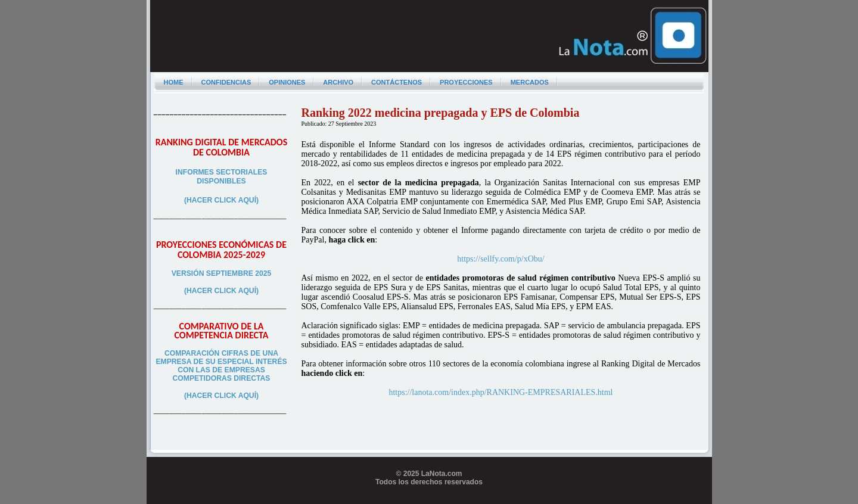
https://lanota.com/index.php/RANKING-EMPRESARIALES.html (500, 392)
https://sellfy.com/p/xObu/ (500, 259)
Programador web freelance (429, 499)
